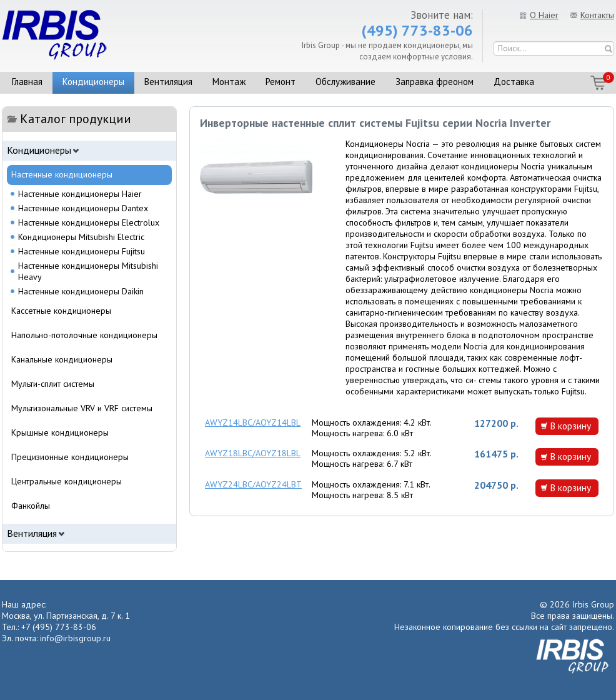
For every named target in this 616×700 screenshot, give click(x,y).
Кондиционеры (93, 82)
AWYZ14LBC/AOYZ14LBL (253, 422)
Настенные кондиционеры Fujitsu (82, 251)
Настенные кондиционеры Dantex (83, 208)
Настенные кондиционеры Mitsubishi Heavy (88, 271)
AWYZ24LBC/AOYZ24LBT (253, 484)
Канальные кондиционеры (62, 359)
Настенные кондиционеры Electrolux (89, 222)
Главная (27, 82)
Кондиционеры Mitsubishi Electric (81, 237)
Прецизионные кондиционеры (70, 457)
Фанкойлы (31, 506)
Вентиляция (168, 82)
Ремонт (281, 82)
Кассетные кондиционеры (61, 311)
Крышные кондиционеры (60, 432)
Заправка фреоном (435, 82)
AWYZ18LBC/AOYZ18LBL (253, 453)
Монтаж (229, 82)
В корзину (570, 426)
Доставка (514, 82)
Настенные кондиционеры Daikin (81, 291)
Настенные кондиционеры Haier (80, 194)
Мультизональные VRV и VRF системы (82, 408)
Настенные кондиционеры (62, 174)
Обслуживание (345, 82)
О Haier (544, 15)
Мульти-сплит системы (53, 384)
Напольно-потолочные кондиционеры (84, 335)
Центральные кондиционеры (67, 481)
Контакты (597, 15)
